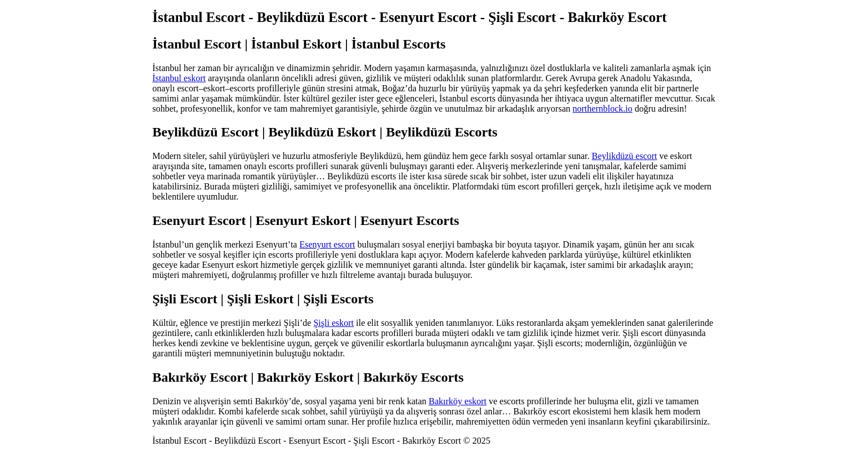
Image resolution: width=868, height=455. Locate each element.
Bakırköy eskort (458, 401)
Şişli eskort (333, 323)
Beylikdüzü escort (625, 156)
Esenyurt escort (327, 244)
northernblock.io (603, 109)
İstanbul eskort (179, 78)
